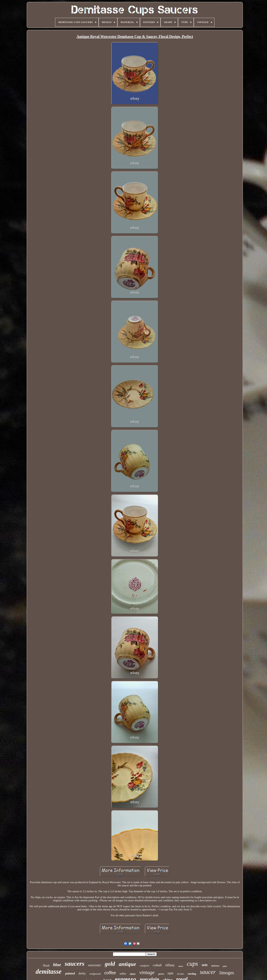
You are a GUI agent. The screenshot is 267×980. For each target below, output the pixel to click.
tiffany (170, 965)
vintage (147, 972)
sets (205, 965)
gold (110, 964)
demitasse (49, 972)
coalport (145, 966)
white (123, 974)
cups (192, 964)
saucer (208, 972)
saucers (75, 964)
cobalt (157, 965)
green (161, 974)
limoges (227, 973)
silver (133, 974)
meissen (215, 966)
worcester (95, 965)
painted (70, 973)
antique (127, 964)
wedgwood (95, 974)
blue (57, 965)
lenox (181, 966)
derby (82, 973)
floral (46, 965)
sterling (192, 974)
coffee (110, 973)
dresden (181, 974)
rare (170, 973)
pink (225, 966)
